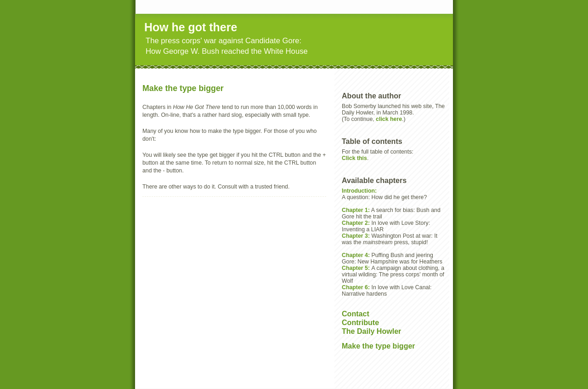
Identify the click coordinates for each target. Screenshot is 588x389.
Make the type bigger (379, 346)
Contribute (360, 322)
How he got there (191, 27)
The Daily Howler (371, 331)
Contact (356, 314)
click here (389, 119)
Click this (354, 158)
